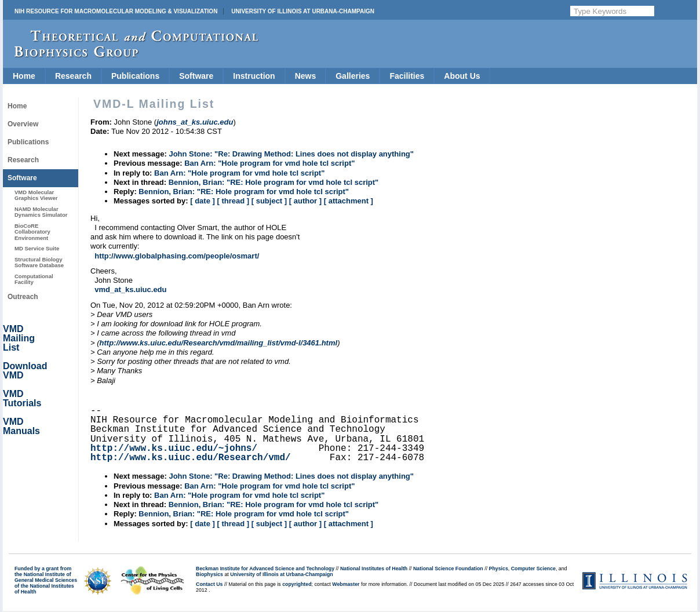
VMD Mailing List (19, 338)
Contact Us (209, 584)
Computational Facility (34, 279)
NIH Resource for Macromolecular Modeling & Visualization (116, 11)
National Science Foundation (448, 569)
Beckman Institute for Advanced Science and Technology (265, 569)
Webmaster (346, 584)
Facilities (407, 76)
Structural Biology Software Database (39, 262)
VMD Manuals (21, 426)
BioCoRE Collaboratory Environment (32, 232)
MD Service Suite (37, 248)
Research (73, 76)
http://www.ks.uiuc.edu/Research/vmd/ (191, 458)
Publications (135, 76)
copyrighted (297, 584)
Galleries (353, 76)
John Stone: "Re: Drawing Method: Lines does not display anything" (291, 154)
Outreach (23, 297)
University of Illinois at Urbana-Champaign (303, 11)
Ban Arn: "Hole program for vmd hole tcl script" (269, 163)
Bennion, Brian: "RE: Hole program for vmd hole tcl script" (274, 182)
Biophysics (209, 574)
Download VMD (25, 371)
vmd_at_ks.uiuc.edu (130, 289)
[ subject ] (269, 201)
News (306, 76)
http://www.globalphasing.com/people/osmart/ (177, 256)
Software (196, 76)
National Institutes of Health (374, 569)
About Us (462, 76)
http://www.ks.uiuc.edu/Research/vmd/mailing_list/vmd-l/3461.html (219, 343)
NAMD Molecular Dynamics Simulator (41, 212)
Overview (23, 124)
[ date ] (203, 201)
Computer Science (533, 569)
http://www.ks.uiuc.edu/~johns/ (174, 449)
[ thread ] (233, 201)
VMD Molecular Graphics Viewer (36, 195)
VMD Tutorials (22, 398)
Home (24, 76)
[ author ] (305, 201)
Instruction (254, 76)
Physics (499, 569)
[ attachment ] (349, 201)
